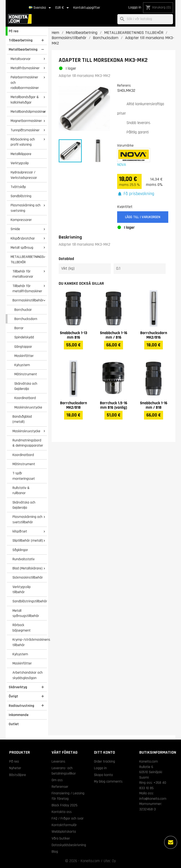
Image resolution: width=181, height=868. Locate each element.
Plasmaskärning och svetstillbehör (27, 519)
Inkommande (19, 715)
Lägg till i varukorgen (143, 217)
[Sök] (145, 19)
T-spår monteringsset (24, 476)
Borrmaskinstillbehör (28, 300)
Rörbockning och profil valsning (23, 142)
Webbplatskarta (64, 832)
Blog (55, 852)
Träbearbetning (21, 40)
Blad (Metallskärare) (27, 568)
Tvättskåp (18, 187)
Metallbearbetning (23, 49)
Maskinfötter (24, 356)
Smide (15, 229)
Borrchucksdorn (26, 319)
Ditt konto (105, 752)
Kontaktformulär (64, 825)
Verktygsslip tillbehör (22, 590)
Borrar (19, 328)
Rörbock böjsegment (22, 628)
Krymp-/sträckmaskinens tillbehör (30, 642)
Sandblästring (21, 196)
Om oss (57, 780)
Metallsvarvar (21, 59)
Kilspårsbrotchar (23, 238)
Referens (124, 85)
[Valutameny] (63, 8)
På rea (14, 31)
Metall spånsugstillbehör (26, 613)
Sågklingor (20, 550)
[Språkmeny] (41, 8)
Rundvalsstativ (24, 559)
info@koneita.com (153, 799)
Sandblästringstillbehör (30, 601)
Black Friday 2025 (65, 805)
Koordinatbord (25, 398)
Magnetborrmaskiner (26, 121)
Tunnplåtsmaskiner (25, 130)
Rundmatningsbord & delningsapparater (28, 443)
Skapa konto (103, 775)
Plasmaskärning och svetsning (26, 208)
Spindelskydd (24, 337)
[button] (136, 194)
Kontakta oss (62, 812)
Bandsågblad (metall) (22, 419)
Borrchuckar (23, 310)
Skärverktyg (18, 687)
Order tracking (105, 761)
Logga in (135, 7)
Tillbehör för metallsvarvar (23, 274)
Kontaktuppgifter (87, 8)
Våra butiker (61, 838)
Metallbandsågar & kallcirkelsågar (25, 100)
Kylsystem (22, 365)
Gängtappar (23, 347)
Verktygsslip (20, 163)
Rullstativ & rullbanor (21, 490)
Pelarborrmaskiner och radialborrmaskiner (25, 82)
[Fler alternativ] (171, 842)
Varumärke (125, 145)
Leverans (58, 761)
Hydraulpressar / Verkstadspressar (24, 175)
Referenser (60, 787)
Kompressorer (21, 220)
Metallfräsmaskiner (25, 68)
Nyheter (15, 768)
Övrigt (13, 696)
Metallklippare (21, 154)
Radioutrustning (21, 706)
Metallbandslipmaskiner (28, 112)
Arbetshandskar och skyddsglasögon (28, 675)
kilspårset (20, 531)
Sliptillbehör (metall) (28, 540)
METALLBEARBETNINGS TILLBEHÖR (27, 259)
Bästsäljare (18, 775)
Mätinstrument (26, 374)
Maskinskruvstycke (28, 407)
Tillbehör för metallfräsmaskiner (27, 289)
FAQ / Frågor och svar (68, 818)
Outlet (14, 724)
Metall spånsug (22, 248)
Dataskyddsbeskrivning (69, 845)
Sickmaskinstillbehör (28, 577)
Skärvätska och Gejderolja (26, 386)
